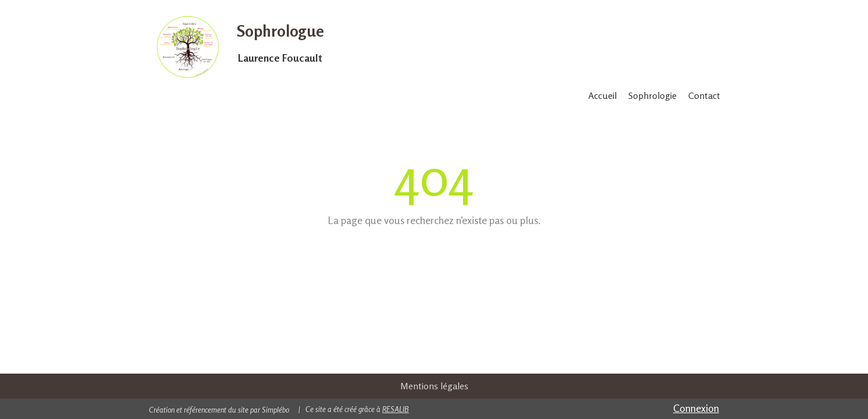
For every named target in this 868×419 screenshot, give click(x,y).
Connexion (696, 408)
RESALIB (396, 409)
